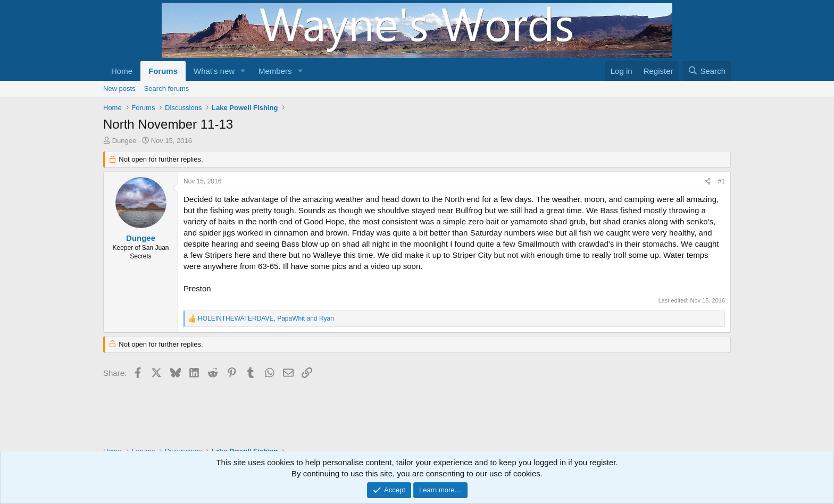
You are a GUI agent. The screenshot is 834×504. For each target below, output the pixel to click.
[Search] (707, 71)
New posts (119, 89)
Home (122, 71)
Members (275, 71)
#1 (722, 181)
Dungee (124, 141)
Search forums (167, 89)
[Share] (707, 182)
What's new (214, 71)
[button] (243, 71)
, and (266, 318)
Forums (163, 71)
